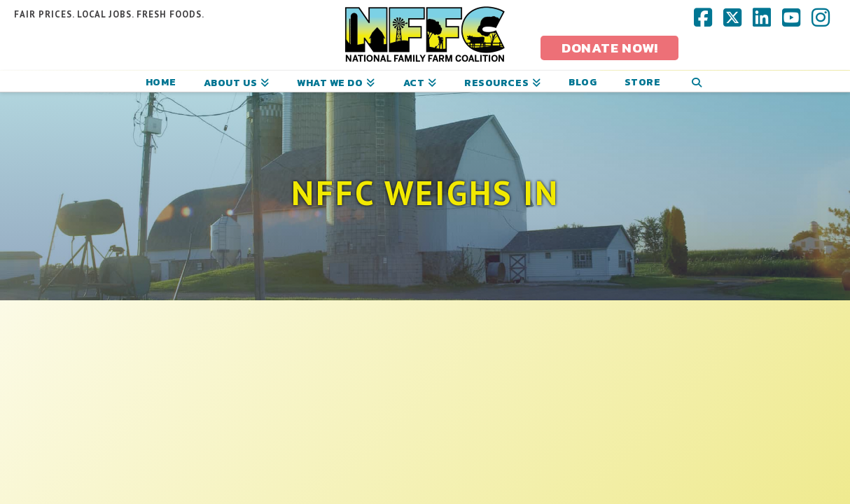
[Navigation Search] (696, 81)
